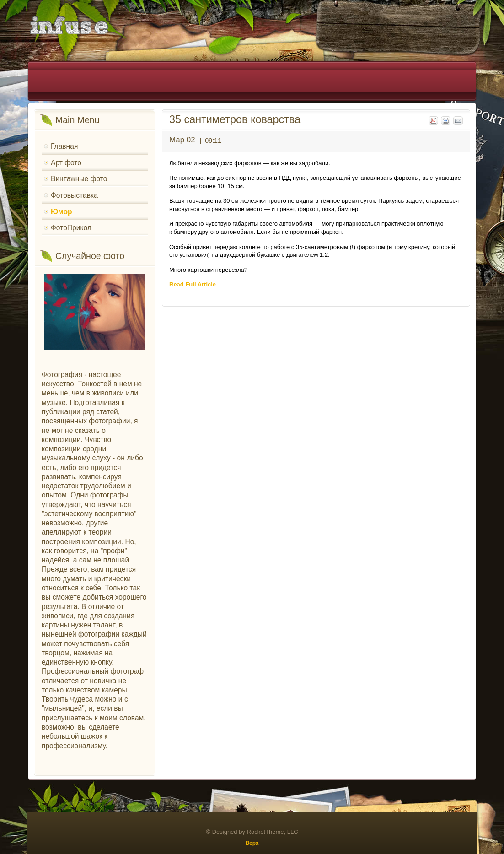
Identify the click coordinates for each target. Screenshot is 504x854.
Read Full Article (193, 284)
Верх (252, 843)
